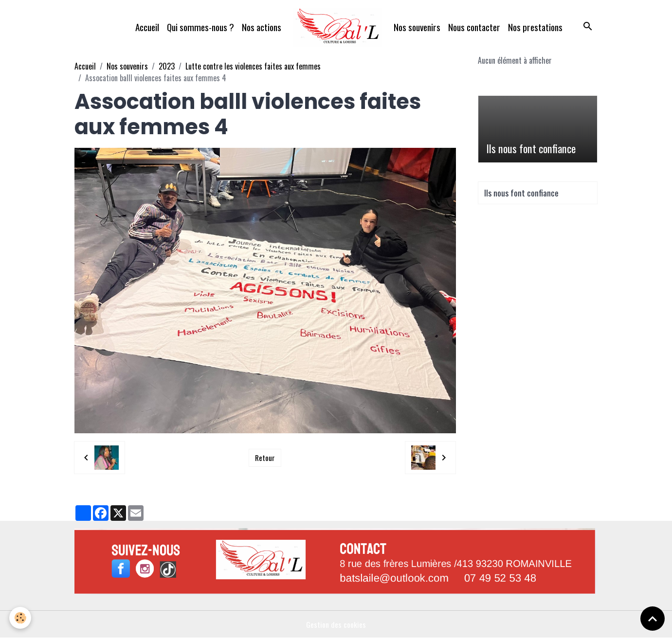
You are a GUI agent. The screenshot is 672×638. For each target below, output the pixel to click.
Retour (265, 458)
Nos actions (262, 27)
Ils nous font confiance (531, 149)
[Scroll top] (653, 619)
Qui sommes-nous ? (200, 27)
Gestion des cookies (336, 624)
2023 (167, 66)
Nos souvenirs (417, 27)
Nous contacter (474, 27)
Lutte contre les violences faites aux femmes (253, 66)
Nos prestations (535, 27)
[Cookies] (21, 618)
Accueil (147, 27)
